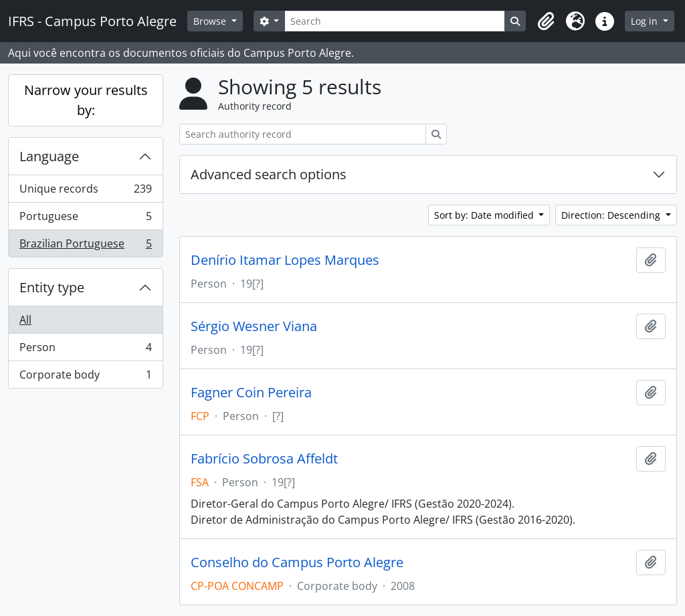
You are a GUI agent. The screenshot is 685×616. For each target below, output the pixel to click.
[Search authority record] (303, 134)
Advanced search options (269, 174)
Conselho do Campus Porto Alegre (297, 562)
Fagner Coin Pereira (251, 393)
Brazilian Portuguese (85, 246)
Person (85, 350)
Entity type (52, 287)
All (25, 320)
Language (49, 156)
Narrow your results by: (86, 100)
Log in (646, 21)
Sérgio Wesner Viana (254, 326)
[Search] (395, 21)
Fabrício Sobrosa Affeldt (264, 459)
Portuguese (85, 219)
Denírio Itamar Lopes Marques (285, 260)
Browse (211, 21)
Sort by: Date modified (485, 215)
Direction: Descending (612, 215)
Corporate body (85, 377)
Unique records (85, 192)
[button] (546, 21)
